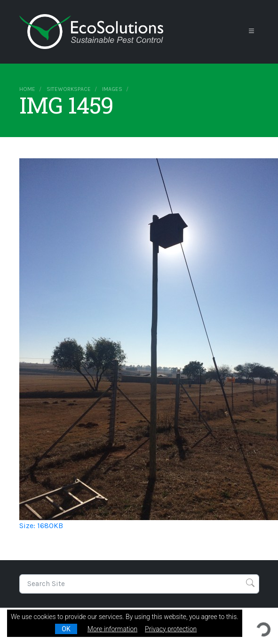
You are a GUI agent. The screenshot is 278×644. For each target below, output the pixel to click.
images (112, 89)
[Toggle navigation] (252, 31)
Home (27, 89)
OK (66, 629)
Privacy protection (171, 629)
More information (112, 629)
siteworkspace (69, 89)
